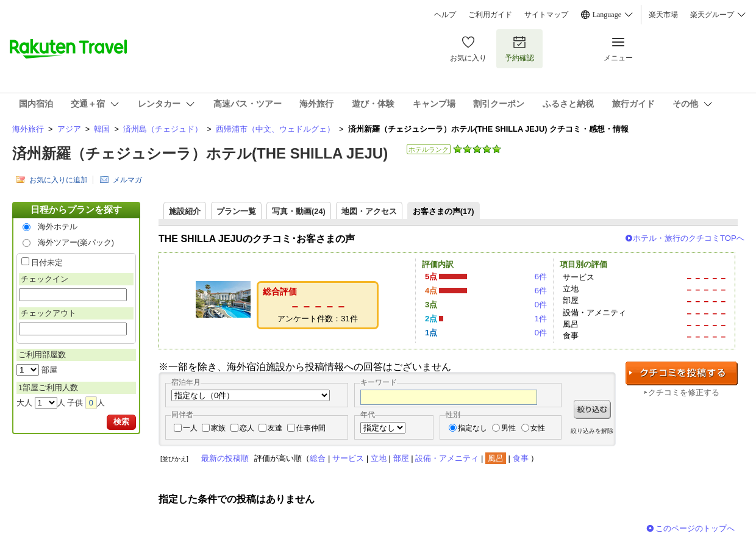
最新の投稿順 (225, 458)
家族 (218, 428)
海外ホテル (58, 227)
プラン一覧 (236, 211)
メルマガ (127, 180)
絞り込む (592, 409)
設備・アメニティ (447, 458)
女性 (538, 428)
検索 (121, 422)
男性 (508, 428)
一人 (190, 428)
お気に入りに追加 (59, 180)
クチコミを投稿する (682, 373)
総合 (318, 458)
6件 (541, 277)
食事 (521, 458)
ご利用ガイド (490, 15)
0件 (541, 305)
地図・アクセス (369, 211)
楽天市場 (663, 15)
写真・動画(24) (299, 211)
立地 (379, 458)
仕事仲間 (311, 428)
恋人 (247, 428)
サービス (348, 458)
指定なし (472, 428)
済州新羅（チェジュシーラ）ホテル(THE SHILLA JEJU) (200, 153)
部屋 (401, 458)
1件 (541, 319)
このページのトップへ (695, 528)
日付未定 (47, 262)
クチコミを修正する (684, 392)
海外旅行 (28, 129)
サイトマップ (546, 15)
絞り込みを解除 (592, 431)
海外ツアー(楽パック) (76, 242)
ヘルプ (445, 15)
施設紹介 (185, 211)
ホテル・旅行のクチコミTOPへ (689, 238)
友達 (275, 428)
